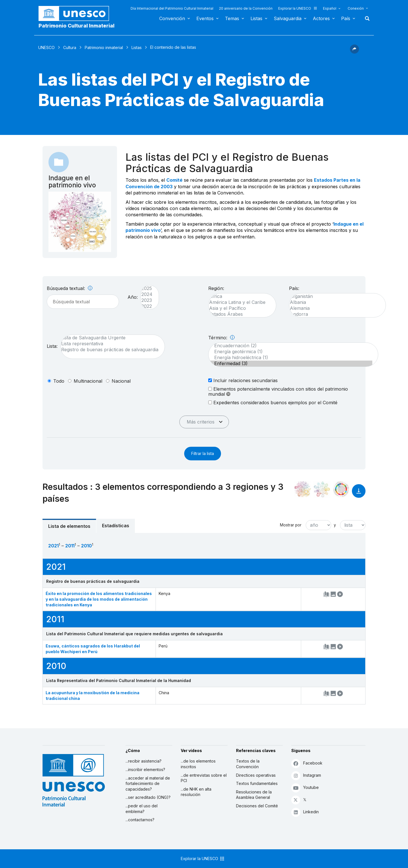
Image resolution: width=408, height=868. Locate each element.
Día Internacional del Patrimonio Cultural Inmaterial (172, 8)
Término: (221, 338)
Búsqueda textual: (70, 288)
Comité (174, 180)
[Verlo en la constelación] (303, 489)
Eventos (205, 18)
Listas (256, 18)
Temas (232, 18)
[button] (354, 52)
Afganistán (335, 296)
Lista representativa (110, 344)
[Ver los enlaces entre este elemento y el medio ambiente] (322, 489)
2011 (70, 546)
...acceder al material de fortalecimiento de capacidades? (148, 784)
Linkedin (305, 812)
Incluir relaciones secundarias (243, 380)
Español (330, 8)
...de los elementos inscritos (198, 764)
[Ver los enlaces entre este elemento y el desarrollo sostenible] (341, 489)
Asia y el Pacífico (239, 308)
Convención (172, 18)
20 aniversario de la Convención (246, 8)
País (346, 18)
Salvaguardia (288, 18)
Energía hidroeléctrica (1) (290, 358)
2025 (147, 288)
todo (59, 381)
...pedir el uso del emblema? (142, 809)
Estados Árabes (239, 314)
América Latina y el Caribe (239, 302)
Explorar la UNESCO (298, 8)
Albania (335, 302)
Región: (216, 288)
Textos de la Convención (248, 764)
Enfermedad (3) (290, 364)
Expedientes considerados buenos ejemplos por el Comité (273, 402)
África (239, 296)
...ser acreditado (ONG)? (148, 797)
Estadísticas (116, 526)
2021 (53, 546)
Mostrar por (291, 525)
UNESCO (46, 47)
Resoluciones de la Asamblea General (254, 795)
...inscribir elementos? (145, 769)
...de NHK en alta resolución (196, 792)
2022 (147, 306)
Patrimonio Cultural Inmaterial (76, 26)
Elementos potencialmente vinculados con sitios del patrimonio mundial (278, 391)
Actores (321, 18)
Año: (133, 297)
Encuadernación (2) (290, 346)
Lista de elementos (69, 526)
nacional (121, 381)
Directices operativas (256, 775)
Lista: (52, 346)
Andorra (335, 314)
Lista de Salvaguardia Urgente (110, 338)
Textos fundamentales (257, 783)
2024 (147, 294)
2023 (147, 300)
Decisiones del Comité (257, 806)
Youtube (305, 788)
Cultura (70, 47)
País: (294, 288)
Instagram (306, 775)
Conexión (356, 8)
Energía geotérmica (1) (290, 352)
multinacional (88, 381)
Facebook (307, 763)
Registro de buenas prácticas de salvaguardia (110, 350)
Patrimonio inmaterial (104, 47)
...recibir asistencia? (144, 761)
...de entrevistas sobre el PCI (204, 778)
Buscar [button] (365, 18)
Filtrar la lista (203, 453)
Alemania (335, 308)
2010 (86, 546)
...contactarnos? (140, 820)
